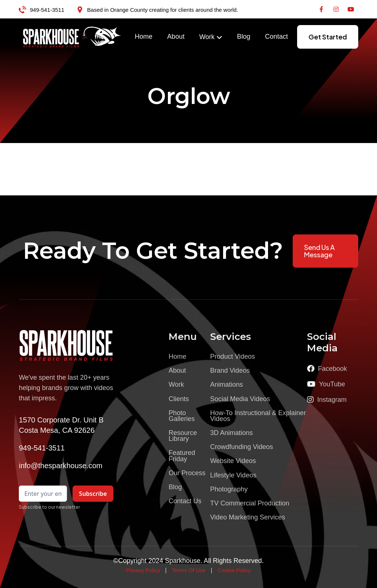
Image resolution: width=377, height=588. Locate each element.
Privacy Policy (143, 570)
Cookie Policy (234, 570)
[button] (211, 37)
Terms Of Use (189, 570)
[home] (72, 37)
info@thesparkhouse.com (61, 466)
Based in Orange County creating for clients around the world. (163, 10)
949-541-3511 (47, 10)
